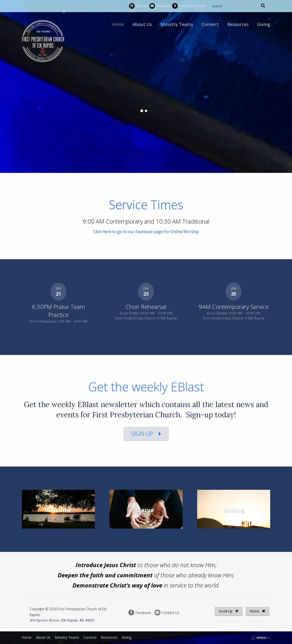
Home (118, 24)
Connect (210, 24)
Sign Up (142, 433)
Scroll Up (229, 611)
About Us (142, 24)
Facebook (140, 613)
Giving (264, 24)
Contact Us (167, 613)
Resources (238, 24)
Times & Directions (189, 6)
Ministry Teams (177, 24)
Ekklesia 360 (260, 638)
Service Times (146, 205)
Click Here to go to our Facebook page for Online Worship (146, 232)
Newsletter (160, 6)
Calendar (139, 6)
